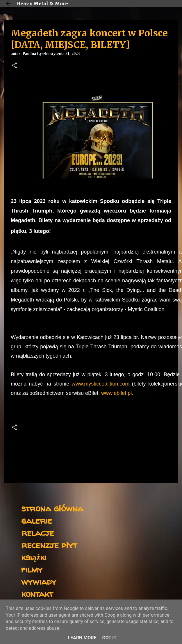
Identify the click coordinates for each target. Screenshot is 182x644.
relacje (38, 532)
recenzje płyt (49, 545)
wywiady (39, 581)
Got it (109, 638)
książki (34, 557)
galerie (37, 520)
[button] (14, 66)
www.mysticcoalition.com (100, 384)
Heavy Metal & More (42, 3)
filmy (32, 569)
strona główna (52, 508)
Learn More (82, 638)
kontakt (37, 594)
